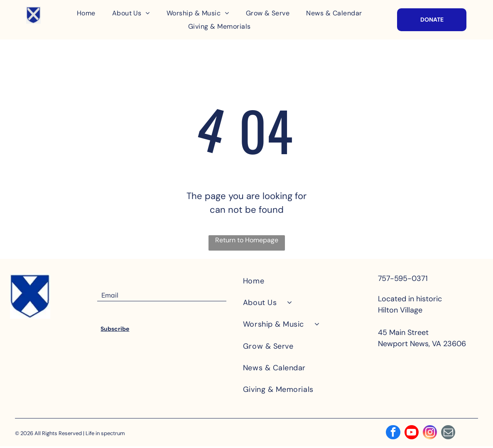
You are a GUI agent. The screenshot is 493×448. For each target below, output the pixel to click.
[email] (451, 434)
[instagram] (431, 434)
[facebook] (391, 434)
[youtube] (411, 434)
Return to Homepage (247, 240)
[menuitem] (86, 13)
